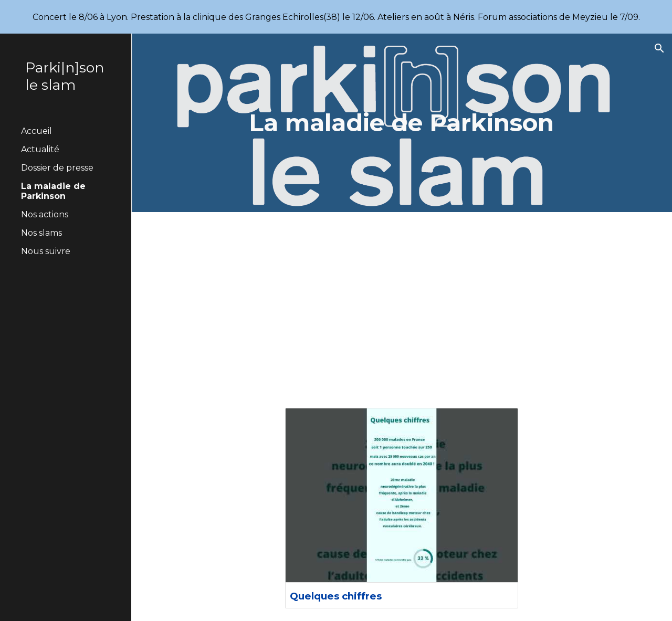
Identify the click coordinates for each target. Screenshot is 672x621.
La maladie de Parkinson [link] (53, 191)
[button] (659, 48)
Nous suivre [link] (46, 251)
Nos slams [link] (41, 233)
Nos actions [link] (45, 214)
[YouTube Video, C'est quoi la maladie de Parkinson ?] (402, 304)
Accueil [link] (36, 131)
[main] (401, 123)
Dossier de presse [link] (57, 168)
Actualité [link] (40, 149)
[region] (336, 17)
